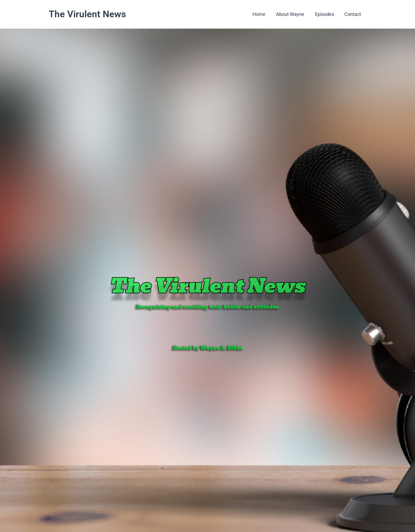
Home (262, 14)
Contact (353, 14)
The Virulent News (87, 14)
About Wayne (293, 14)
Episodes (326, 14)
